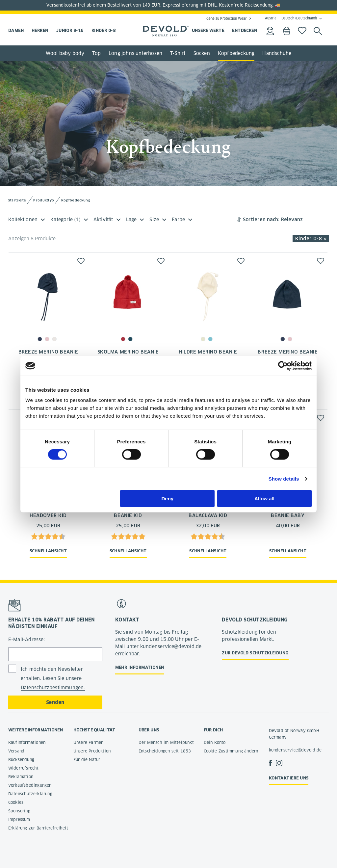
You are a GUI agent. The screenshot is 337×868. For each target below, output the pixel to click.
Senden (55, 702)
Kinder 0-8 (104, 30)
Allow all (264, 499)
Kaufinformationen (27, 742)
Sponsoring (19, 811)
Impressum (19, 819)
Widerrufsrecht (24, 768)
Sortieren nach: (261, 220)
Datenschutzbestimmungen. (53, 688)
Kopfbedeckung (236, 53)
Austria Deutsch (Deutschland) (291, 18)
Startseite (17, 200)
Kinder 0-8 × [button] (311, 239)
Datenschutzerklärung (30, 794)
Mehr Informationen (140, 667)
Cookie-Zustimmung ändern (231, 751)
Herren (40, 30)
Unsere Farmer (88, 742)
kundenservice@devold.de (295, 750)
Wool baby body (65, 53)
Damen (16, 30)
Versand (16, 751)
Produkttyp (44, 200)
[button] (81, 261)
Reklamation (21, 777)
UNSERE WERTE (208, 30)
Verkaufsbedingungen (30, 785)
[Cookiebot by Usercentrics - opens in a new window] (283, 366)
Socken (202, 53)
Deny (168, 499)
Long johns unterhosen (135, 53)
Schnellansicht (48, 551)
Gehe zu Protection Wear (226, 18)
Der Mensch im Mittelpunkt (166, 742)
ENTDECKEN (245, 30)
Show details (284, 478)
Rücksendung (21, 760)
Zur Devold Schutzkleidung (255, 653)
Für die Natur (87, 760)
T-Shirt (178, 53)
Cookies (16, 802)
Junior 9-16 (70, 30)
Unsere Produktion (92, 751)
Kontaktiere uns (289, 778)
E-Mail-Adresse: (27, 640)
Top (96, 53)
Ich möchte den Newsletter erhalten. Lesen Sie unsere (53, 679)
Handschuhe (277, 53)
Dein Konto (215, 742)
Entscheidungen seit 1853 (165, 751)
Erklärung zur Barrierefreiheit (38, 828)
